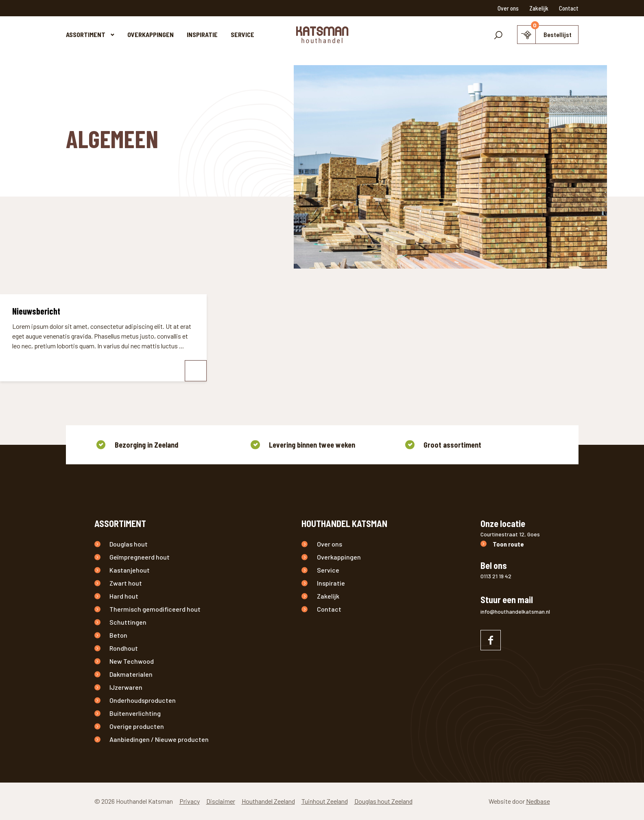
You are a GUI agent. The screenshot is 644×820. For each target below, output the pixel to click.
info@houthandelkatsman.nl (515, 611)
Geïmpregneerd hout (140, 557)
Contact (569, 8)
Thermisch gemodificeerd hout (155, 609)
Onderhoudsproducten (143, 700)
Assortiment (86, 34)
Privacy (190, 801)
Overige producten (137, 726)
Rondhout (124, 648)
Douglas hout (129, 544)
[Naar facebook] (491, 640)
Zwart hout (126, 583)
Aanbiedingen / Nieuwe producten (159, 739)
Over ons (508, 8)
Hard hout (124, 596)
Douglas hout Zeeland (383, 801)
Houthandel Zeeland (268, 801)
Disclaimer (221, 801)
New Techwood (132, 661)
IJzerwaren (126, 687)
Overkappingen (151, 34)
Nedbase (538, 801)
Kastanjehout (130, 570)
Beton (118, 635)
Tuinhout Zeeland (325, 801)
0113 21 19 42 (496, 576)
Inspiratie (202, 34)
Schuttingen (128, 622)
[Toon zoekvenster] (498, 35)
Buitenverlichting (135, 713)
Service (242, 34)
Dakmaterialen (131, 674)
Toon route (508, 544)
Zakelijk (539, 8)
